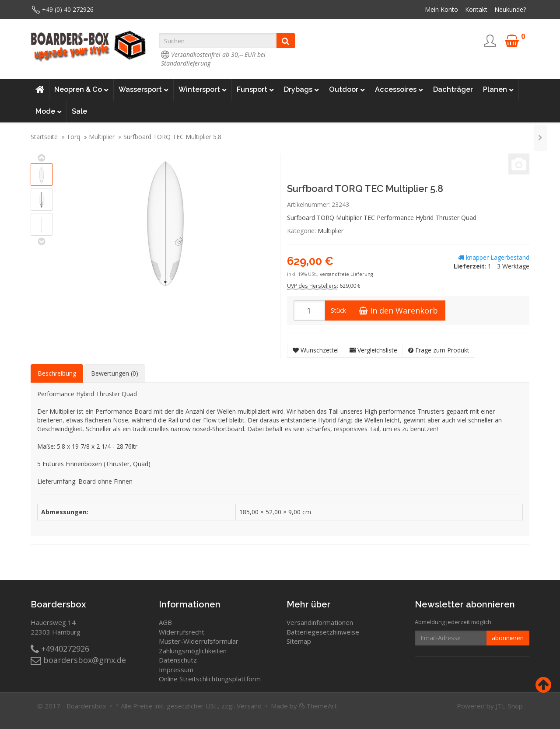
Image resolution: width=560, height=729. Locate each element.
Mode (49, 112)
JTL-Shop (509, 706)
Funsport (255, 90)
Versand (249, 706)
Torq (73, 137)
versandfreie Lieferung (346, 274)
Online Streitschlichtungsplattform (210, 679)
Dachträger (453, 89)
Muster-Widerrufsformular (199, 641)
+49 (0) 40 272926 (68, 9)
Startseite (44, 137)
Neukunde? (510, 9)
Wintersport (203, 90)
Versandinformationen (320, 622)
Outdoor (347, 90)
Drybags (301, 90)
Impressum (176, 670)
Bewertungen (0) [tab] (115, 373)
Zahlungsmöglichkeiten (193, 651)
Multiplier (102, 137)
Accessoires (399, 90)
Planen (498, 90)
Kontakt (476, 9)
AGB (165, 622)
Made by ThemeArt (304, 706)
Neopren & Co (81, 90)
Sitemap (299, 641)
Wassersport (143, 90)
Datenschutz (178, 660)
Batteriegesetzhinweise (323, 632)
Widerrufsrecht (182, 632)
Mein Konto (441, 9)
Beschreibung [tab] (57, 373)
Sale (79, 111)
